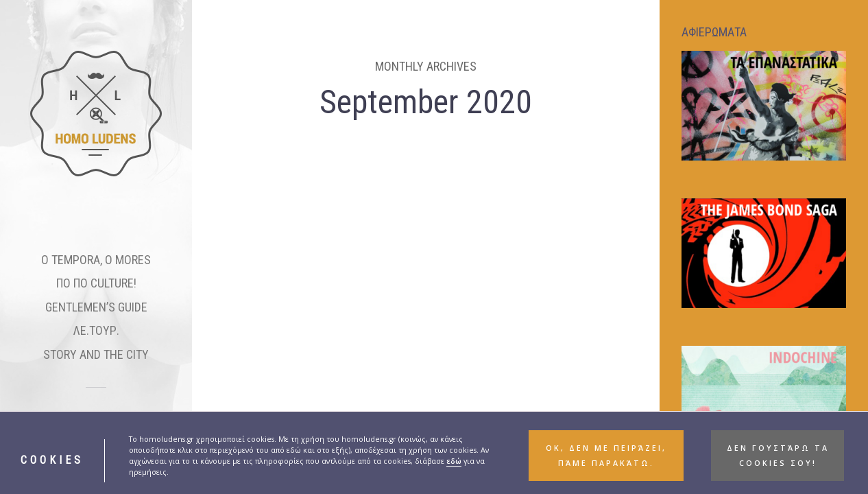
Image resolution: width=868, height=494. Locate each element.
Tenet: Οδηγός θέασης (297, 396)
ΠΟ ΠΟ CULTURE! (96, 283)
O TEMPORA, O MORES (96, 260)
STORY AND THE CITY (96, 354)
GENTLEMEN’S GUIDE (96, 307)
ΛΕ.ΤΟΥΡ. (96, 330)
